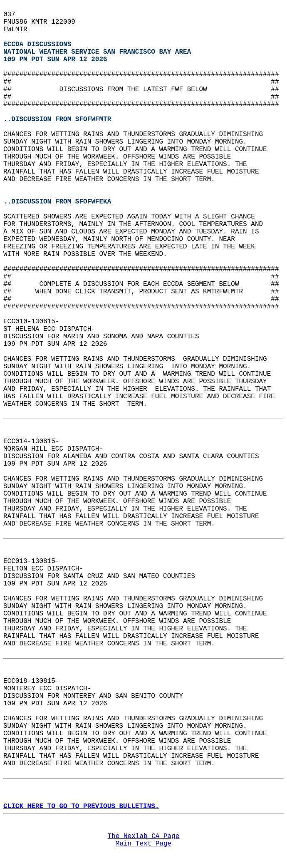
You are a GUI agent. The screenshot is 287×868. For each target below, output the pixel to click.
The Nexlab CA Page (144, 836)
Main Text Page (143, 844)
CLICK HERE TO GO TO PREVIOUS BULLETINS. (81, 806)
